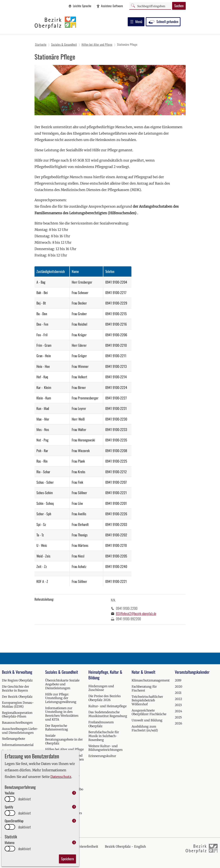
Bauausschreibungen (17, 723)
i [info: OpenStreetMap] (74, 821)
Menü (136, 22)
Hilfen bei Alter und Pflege (64, 749)
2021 (178, 693)
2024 (179, 711)
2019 (178, 680)
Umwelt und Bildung (147, 720)
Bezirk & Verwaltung (17, 672)
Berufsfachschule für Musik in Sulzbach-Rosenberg (104, 736)
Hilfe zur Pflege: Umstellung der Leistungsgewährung (61, 698)
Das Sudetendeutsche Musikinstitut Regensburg (108, 714)
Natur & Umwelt (143, 672)
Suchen (179, 6)
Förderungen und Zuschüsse (101, 688)
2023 (178, 705)
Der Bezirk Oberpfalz (17, 697)
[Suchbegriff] (150, 6)
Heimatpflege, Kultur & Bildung (105, 675)
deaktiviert (25, 799)
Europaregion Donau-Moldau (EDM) (18, 705)
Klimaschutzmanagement (151, 680)
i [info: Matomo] (74, 842)
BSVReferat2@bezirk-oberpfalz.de (136, 613)
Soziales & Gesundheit (62, 672)
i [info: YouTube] (74, 793)
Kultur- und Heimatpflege (107, 706)
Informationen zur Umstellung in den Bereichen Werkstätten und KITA (62, 714)
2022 (178, 699)
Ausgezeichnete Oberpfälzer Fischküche (149, 712)
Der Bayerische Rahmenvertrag (57, 728)
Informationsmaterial (18, 745)
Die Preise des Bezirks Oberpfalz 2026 (105, 698)
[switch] (10, 799)
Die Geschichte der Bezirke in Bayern (16, 688)
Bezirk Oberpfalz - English (125, 847)
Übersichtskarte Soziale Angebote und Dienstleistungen (62, 684)
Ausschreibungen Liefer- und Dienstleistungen (20, 731)
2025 (178, 717)
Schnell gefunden (163, 22)
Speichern (67, 859)
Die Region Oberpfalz (17, 680)
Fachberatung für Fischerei (144, 688)
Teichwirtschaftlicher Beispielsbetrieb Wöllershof (147, 700)
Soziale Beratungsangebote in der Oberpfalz (64, 739)
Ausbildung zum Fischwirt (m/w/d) (145, 728)
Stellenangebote (13, 739)
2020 (179, 686)
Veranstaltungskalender (192, 672)
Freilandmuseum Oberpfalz (101, 724)
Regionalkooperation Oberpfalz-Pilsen (17, 715)
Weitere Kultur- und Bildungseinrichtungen (105, 748)
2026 (179, 723)
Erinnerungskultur (102, 756)
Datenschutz (61, 777)
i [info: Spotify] (74, 807)
